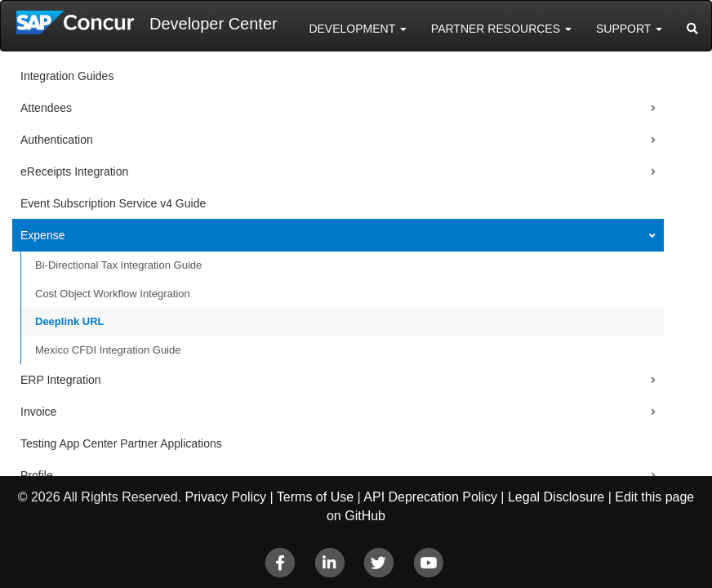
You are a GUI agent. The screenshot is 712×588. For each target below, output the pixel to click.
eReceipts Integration (74, 171)
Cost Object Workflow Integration (113, 294)
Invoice (38, 412)
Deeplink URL (70, 321)
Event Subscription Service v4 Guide (113, 203)
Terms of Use (315, 497)
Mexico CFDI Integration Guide (108, 350)
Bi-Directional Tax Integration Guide (118, 265)
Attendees (46, 108)
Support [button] (629, 29)
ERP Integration (61, 380)
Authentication (57, 140)
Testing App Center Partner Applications (121, 443)
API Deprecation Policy (430, 497)
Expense (42, 235)
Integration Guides (67, 76)
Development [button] (357, 29)
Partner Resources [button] (501, 29)
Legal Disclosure (556, 497)
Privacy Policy (226, 497)
